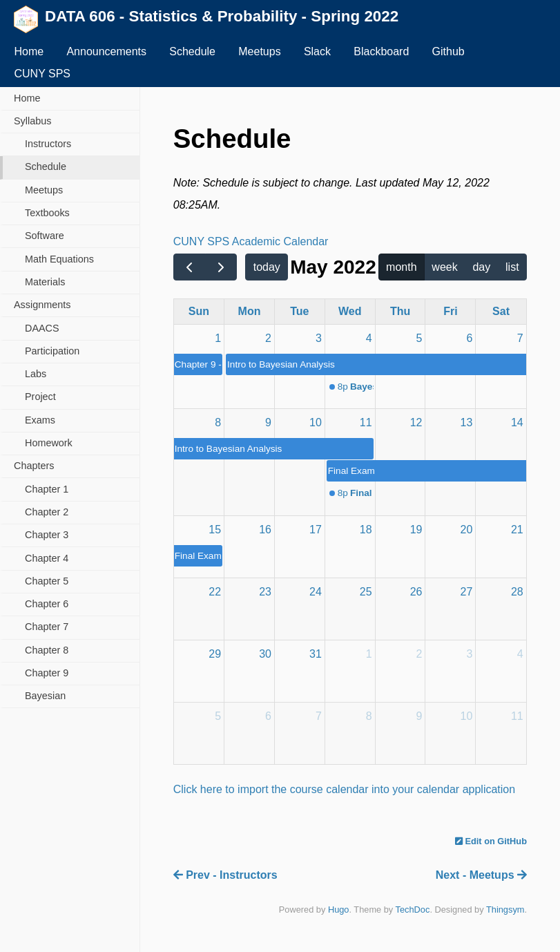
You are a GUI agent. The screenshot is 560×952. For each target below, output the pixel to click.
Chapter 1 (47, 489)
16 (265, 530)
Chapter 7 (47, 627)
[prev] (190, 267)
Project (40, 397)
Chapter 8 (47, 650)
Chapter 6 (47, 604)
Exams (40, 420)
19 (416, 530)
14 (517, 422)
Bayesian (45, 696)
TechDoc (413, 910)
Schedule (192, 51)
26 (416, 592)
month (401, 267)
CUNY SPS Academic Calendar (251, 241)
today (267, 267)
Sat (501, 311)
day (481, 267)
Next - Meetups (481, 875)
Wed (350, 311)
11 (366, 422)
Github (448, 51)
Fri (450, 311)
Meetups (259, 51)
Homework (49, 443)
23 (265, 592)
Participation (52, 351)
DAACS (42, 328)
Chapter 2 (47, 512)
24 (316, 592)
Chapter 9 (47, 673)
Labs (36, 374)
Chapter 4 (47, 558)
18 (366, 530)
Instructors (48, 144)
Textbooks (47, 213)
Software (45, 236)
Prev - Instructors (225, 875)
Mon (250, 311)
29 (215, 654)
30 (265, 654)
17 (316, 530)
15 (215, 530)
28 (517, 592)
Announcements (106, 51)
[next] (221, 267)
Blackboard (381, 51)
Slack (317, 51)
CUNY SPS (42, 74)
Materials (45, 282)
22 (215, 592)
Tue (299, 311)
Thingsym (505, 910)
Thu (400, 311)
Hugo (339, 910)
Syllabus (32, 121)
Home (29, 51)
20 (467, 530)
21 (517, 530)
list (512, 267)
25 (366, 592)
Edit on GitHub (491, 841)
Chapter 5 (47, 581)
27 (467, 592)
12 (416, 422)
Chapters (34, 466)
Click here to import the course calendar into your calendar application (344, 789)
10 (316, 422)
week (444, 267)
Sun (199, 311)
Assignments (42, 305)
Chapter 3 (47, 535)
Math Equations (59, 259)
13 (467, 422)
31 (316, 654)
